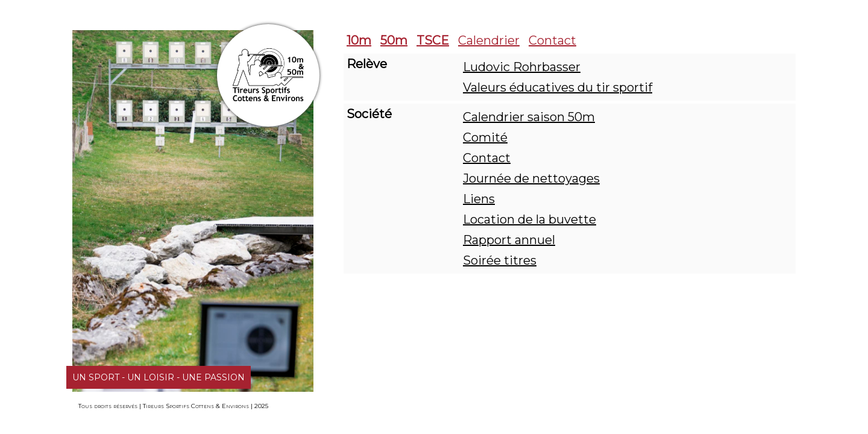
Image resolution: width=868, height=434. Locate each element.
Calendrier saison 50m (529, 117)
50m (394, 40)
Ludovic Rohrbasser (522, 67)
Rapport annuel (509, 240)
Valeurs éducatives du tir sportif (558, 87)
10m (359, 40)
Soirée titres (500, 260)
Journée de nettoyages (531, 178)
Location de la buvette (530, 219)
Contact (552, 40)
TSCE (433, 40)
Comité (485, 137)
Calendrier (489, 40)
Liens (479, 199)
